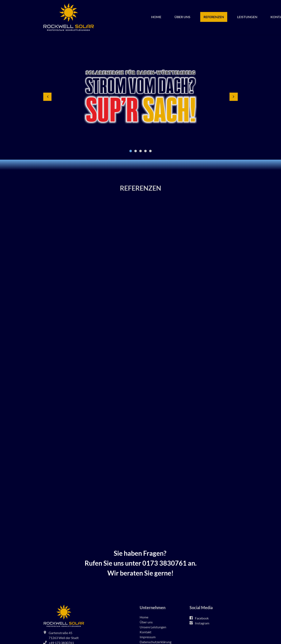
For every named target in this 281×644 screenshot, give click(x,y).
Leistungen (247, 17)
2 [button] (136, 151)
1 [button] (131, 151)
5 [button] (150, 151)
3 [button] (140, 151)
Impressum (148, 637)
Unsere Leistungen (153, 627)
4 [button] (145, 151)
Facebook (202, 618)
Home (156, 17)
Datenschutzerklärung (156, 642)
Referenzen (214, 17)
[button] (47, 97)
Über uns (182, 17)
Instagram (202, 623)
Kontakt (146, 632)
